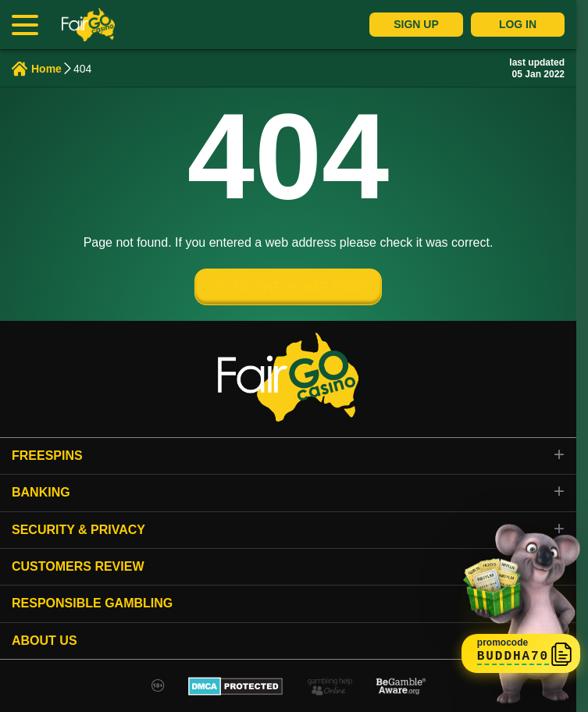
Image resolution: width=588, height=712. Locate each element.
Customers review (78, 566)
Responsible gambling (92, 603)
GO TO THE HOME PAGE (288, 287)
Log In (518, 24)
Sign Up (416, 24)
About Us (45, 641)
